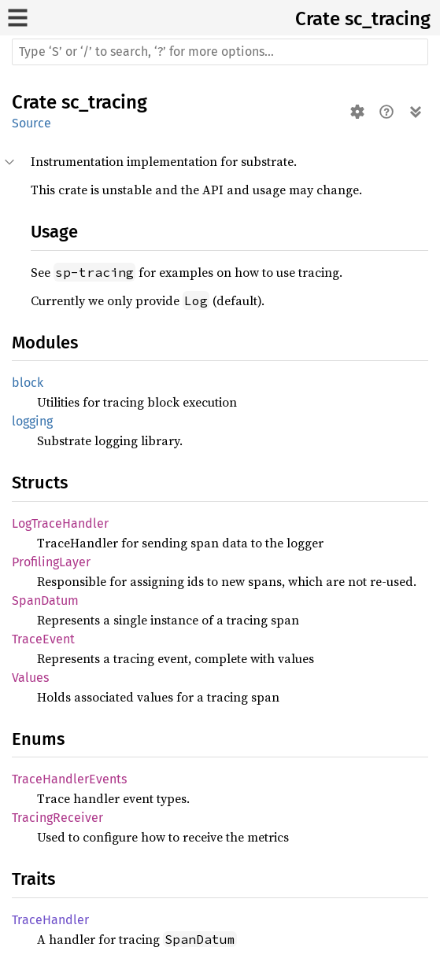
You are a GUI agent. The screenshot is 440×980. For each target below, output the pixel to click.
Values (30, 678)
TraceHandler (50, 920)
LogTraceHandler (60, 523)
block (28, 383)
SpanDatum (45, 601)
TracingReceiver (57, 818)
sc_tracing (388, 19)
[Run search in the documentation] (220, 52)
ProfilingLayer (51, 562)
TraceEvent (43, 639)
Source (31, 123)
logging (32, 421)
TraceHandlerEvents (69, 779)
